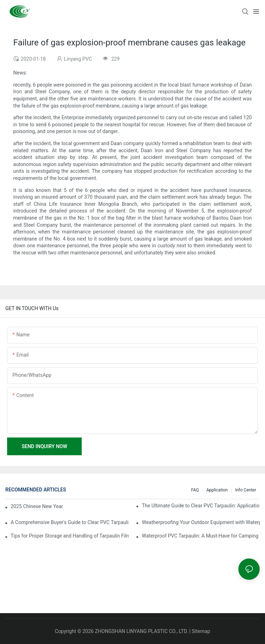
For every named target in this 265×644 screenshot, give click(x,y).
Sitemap (201, 631)
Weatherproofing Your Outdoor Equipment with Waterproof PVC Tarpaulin (201, 522)
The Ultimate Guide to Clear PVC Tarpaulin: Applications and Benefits (201, 506)
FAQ (195, 490)
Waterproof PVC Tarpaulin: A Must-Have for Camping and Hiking (201, 536)
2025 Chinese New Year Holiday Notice (37, 506)
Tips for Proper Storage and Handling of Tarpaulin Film (70, 536)
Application (217, 490)
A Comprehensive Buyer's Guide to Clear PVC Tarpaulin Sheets (70, 522)
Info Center (246, 490)
